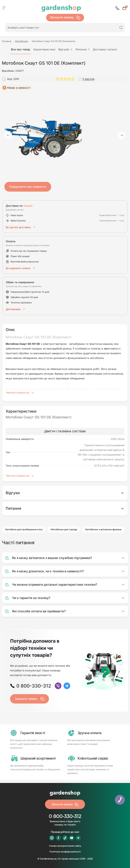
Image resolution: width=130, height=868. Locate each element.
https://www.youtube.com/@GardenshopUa (72, 838)
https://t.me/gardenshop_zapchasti (78, 838)
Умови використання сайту (65, 846)
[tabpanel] (65, 133)
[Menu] (4, 8)
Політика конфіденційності (65, 852)
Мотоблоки (21, 41)
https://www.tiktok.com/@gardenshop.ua (65, 838)
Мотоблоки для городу (64, 529)
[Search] (121, 28)
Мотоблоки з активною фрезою (103, 529)
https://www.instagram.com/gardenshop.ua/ (52, 838)
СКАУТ (20, 71)
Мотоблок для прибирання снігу (24, 529)
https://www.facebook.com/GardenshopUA (58, 838)
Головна (7, 41)
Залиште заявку (65, 18)
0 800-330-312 (65, 816)
